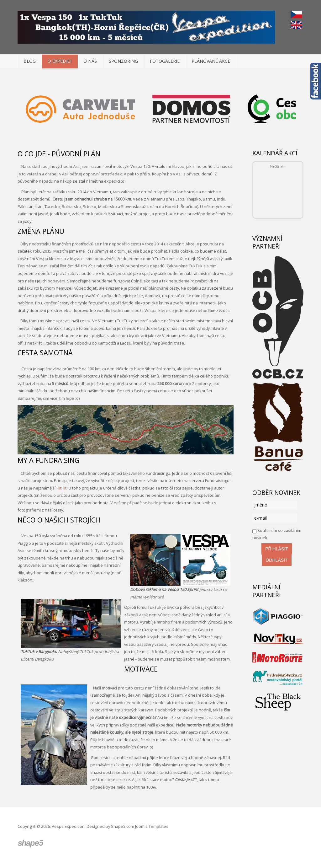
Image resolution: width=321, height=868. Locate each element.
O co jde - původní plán (59, 154)
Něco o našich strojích (59, 520)
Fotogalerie (165, 61)
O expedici (60, 61)
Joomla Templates (152, 826)
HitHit (61, 488)
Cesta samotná (45, 353)
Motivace (141, 669)
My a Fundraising (48, 460)
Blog (30, 61)
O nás (90, 61)
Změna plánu (41, 231)
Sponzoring (123, 61)
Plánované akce (211, 61)
